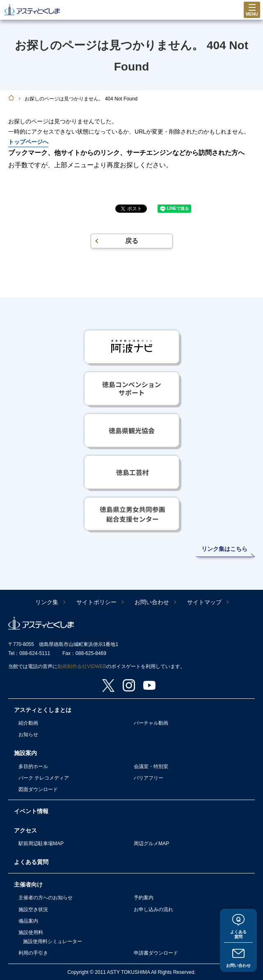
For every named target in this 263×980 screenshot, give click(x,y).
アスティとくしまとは (43, 710)
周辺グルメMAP (151, 844)
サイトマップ (204, 602)
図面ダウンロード (38, 789)
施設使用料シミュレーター (53, 941)
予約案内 (144, 898)
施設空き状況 (33, 910)
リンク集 (47, 602)
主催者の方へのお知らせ (46, 898)
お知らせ (28, 734)
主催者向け (28, 885)
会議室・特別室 (151, 766)
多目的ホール (33, 766)
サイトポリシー (96, 602)
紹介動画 (28, 723)
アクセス (25, 830)
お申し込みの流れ (153, 910)
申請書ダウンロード (156, 953)
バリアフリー (149, 778)
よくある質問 (238, 930)
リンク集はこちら (224, 549)
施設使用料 (31, 932)
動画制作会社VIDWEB (82, 666)
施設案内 (25, 753)
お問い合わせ (238, 964)
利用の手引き (33, 953)
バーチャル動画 (151, 723)
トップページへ (28, 142)
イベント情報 (31, 811)
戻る (132, 241)
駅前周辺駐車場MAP (41, 844)
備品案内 (28, 921)
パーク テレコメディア (44, 778)
